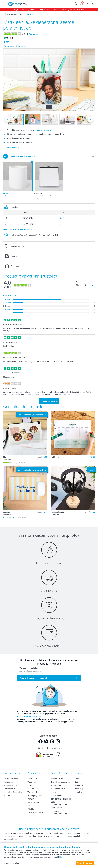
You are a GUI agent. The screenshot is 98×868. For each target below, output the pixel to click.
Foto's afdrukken (11, 778)
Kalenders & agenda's (13, 792)
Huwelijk (78, 792)
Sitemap (31, 785)
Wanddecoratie (10, 785)
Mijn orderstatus (58, 788)
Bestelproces (33, 788)
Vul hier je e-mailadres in (30, 668)
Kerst (77, 778)
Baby (77, 782)
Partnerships (56, 807)
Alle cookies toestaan (84, 863)
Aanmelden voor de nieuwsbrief (33, 677)
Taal (77, 282)
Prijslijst (31, 809)
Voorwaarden (33, 792)
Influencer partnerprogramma (59, 812)
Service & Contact (59, 778)
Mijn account (56, 785)
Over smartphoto (36, 773)
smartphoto (32, 778)
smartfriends (56, 795)
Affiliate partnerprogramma (59, 803)
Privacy (30, 798)
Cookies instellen (13, 863)
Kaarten (7, 795)
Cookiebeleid (33, 802)
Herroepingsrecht (35, 795)
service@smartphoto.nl (61, 798)
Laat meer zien (48, 401)
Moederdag (79, 785)
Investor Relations (35, 812)
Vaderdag (79, 788)
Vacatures (32, 782)
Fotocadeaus (9, 788)
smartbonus (56, 792)
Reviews (31, 805)
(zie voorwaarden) (44, 130)
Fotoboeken (9, 782)
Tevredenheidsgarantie (60, 782)
